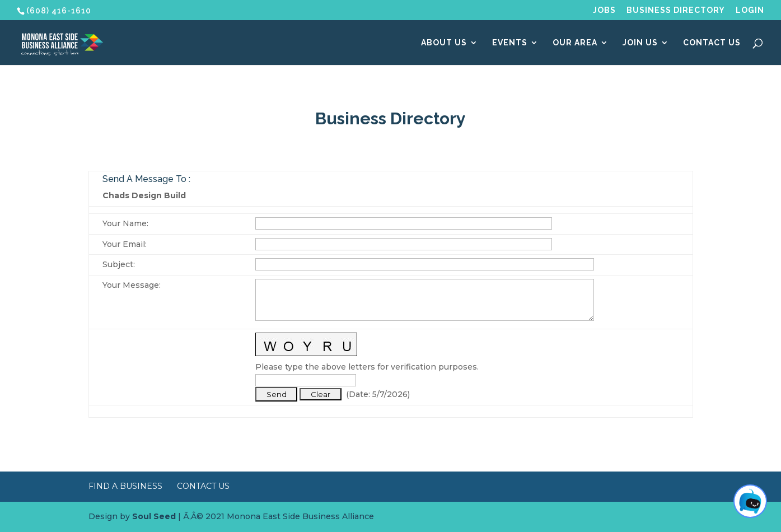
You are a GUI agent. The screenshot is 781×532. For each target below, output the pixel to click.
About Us (444, 43)
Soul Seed (154, 516)
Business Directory (676, 10)
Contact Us (712, 43)
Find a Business (125, 486)
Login (750, 10)
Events (510, 43)
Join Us (640, 43)
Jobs (604, 10)
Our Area (575, 43)
